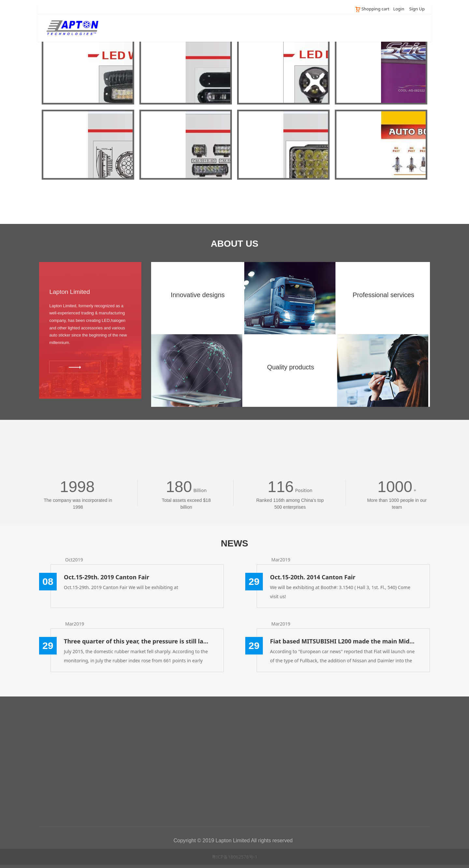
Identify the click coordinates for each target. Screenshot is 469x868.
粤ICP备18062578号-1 (235, 857)
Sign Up (417, 9)
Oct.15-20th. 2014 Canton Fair (313, 577)
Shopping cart (372, 9)
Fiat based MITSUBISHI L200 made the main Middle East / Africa (343, 641)
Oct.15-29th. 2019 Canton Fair (107, 577)
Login (399, 9)
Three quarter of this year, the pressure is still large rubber (137, 641)
